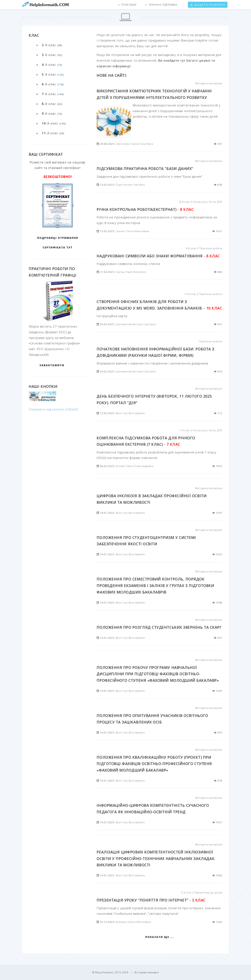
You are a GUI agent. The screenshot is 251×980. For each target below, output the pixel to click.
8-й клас (185, 202)
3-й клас (186, 892)
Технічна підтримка (163, 5)
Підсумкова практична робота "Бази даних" (145, 169)
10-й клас (190, 294)
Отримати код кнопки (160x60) (53, 409)
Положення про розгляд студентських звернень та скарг (159, 627)
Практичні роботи (211, 248)
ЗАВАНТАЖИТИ (52, 365)
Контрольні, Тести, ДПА (207, 202)
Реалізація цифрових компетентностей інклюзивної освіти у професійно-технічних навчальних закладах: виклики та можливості (156, 858)
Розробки (129, 5)
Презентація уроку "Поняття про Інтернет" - (151, 900)
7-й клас (185, 430)
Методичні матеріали (209, 83)
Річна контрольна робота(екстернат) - (145, 209)
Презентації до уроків (208, 892)
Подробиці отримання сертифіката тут (58, 243)
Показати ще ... (160, 937)
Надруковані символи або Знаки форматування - (158, 256)
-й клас (52, 45)
